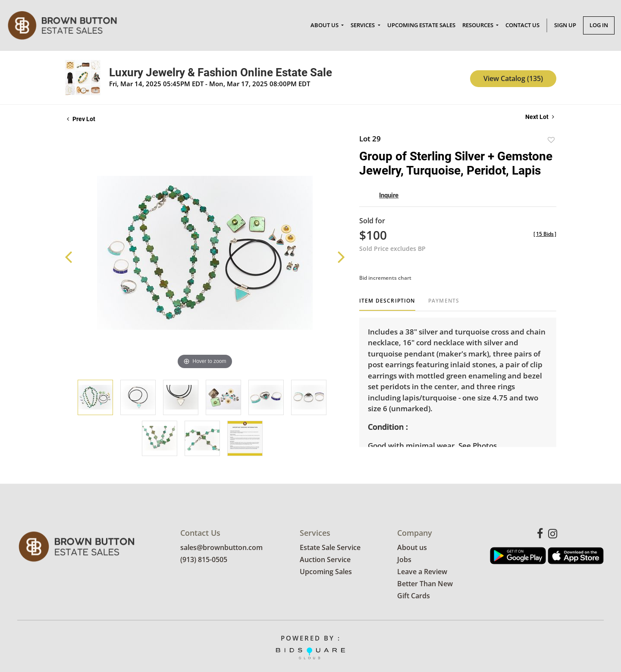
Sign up (565, 25)
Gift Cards (414, 596)
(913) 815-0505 (204, 560)
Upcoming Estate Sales (421, 25)
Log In (599, 25)
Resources (478, 25)
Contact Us (522, 25)
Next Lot (540, 117)
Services (363, 25)
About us (412, 548)
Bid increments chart (385, 278)
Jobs (404, 560)
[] (545, 234)
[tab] (387, 304)
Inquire (389, 195)
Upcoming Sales (326, 572)
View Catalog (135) (513, 78)
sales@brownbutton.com (221, 548)
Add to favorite (551, 140)
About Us (325, 25)
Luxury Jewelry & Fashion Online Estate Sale (221, 72)
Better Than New (425, 584)
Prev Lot (81, 119)
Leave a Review (422, 572)
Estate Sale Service (330, 548)
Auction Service (325, 560)
